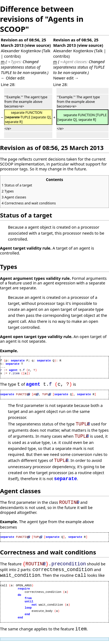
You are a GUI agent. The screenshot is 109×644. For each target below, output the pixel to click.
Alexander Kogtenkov (21, 51)
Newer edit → (66, 78)
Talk (47, 51)
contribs (12, 56)
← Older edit (13, 78)
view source (38, 45)
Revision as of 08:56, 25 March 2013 (23, 42)
